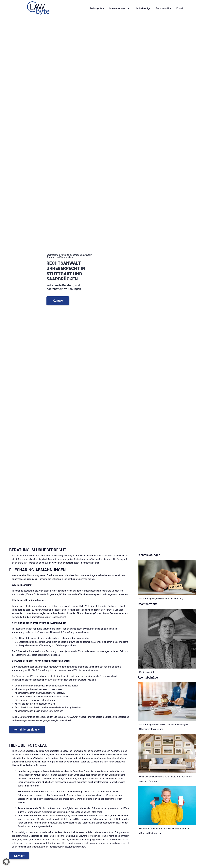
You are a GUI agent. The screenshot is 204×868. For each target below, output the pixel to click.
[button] (6, 862)
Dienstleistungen (120, 8)
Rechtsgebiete (97, 8)
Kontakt (180, 8)
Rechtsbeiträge (143, 8)
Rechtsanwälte (163, 8)
